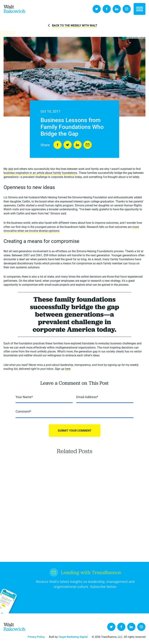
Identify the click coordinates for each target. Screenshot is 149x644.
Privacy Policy (36, 637)
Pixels (143, 38)
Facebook (107, 9)
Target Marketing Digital (73, 637)
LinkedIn (117, 9)
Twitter (97, 9)
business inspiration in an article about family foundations (40, 173)
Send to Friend (88, 145)
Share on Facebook (58, 145)
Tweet (68, 145)
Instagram (127, 9)
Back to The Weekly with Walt (75, 25)
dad (11, 169)
